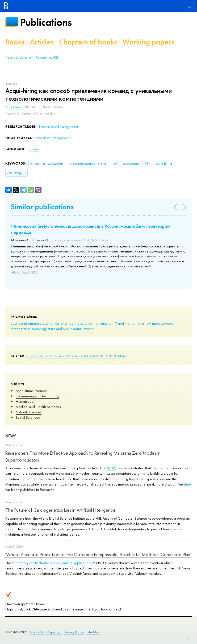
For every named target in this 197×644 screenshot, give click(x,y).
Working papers (148, 42)
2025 (48, 356)
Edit (189, 639)
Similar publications (42, 207)
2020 (94, 356)
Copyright (54, 632)
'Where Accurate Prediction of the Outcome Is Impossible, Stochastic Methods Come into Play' (98, 554)
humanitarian (103, 323)
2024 (57, 356)
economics (51, 323)
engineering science (76, 323)
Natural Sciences (29, 412)
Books (15, 42)
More (122, 356)
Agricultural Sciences (32, 391)
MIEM (111, 468)
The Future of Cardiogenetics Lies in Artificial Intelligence (60, 510)
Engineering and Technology (37, 396)
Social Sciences (28, 417)
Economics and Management (59, 127)
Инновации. (14, 107)
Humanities (24, 401)
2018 (112, 356)
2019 (103, 356)
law (148, 323)
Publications (46, 22)
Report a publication (19, 58)
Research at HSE (47, 58)
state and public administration (71, 329)
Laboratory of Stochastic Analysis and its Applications (52, 563)
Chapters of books (88, 42)
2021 (85, 356)
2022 (76, 356)
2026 (39, 356)
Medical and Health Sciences (38, 407)
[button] (37, 215)
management (162, 323)
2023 (67, 356)
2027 (30, 356)
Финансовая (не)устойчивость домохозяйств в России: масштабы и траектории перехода (91, 229)
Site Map (93, 632)
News (11, 436)
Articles (42, 42)
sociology (39, 329)
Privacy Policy (74, 632)
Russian (34, 149)
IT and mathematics (129, 323)
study (188, 484)
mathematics (20, 329)
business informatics (26, 323)
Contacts (37, 632)
